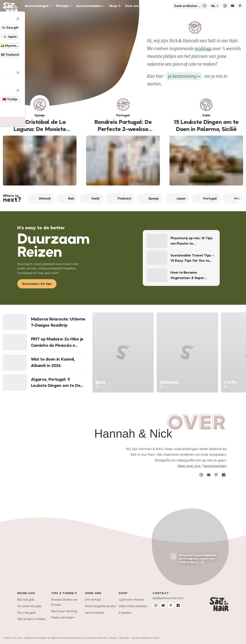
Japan (176, 198)
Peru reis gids (26, 613)
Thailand (119, 198)
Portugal (205, 198)
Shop (115, 6)
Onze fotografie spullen (101, 606)
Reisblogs (26, 593)
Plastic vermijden (63, 618)
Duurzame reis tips (37, 284)
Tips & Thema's (64, 593)
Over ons (132, 6)
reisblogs (203, 49)
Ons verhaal (93, 600)
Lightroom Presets (131, 600)
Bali (66, 198)
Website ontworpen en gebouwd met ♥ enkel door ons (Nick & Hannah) (66, 638)
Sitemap (124, 638)
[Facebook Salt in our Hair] (224, 475)
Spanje (148, 198)
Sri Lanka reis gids (29, 606)
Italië (90, 198)
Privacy (113, 638)
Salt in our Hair (14, 638)
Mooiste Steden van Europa (64, 602)
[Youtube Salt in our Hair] (209, 475)
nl (215, 6)
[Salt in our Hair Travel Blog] (13, 6)
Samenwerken (215, 466)
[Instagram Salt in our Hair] (201, 475)
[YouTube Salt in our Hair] (233, 6)
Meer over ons (189, 466)
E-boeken (125, 613)
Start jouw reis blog (64, 611)
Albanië (40, 198)
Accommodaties (90, 6)
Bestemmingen (38, 6)
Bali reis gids (26, 600)
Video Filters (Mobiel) (133, 606)
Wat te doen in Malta (31, 619)
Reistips (64, 6)
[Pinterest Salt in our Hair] (216, 475)
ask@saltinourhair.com (168, 598)
